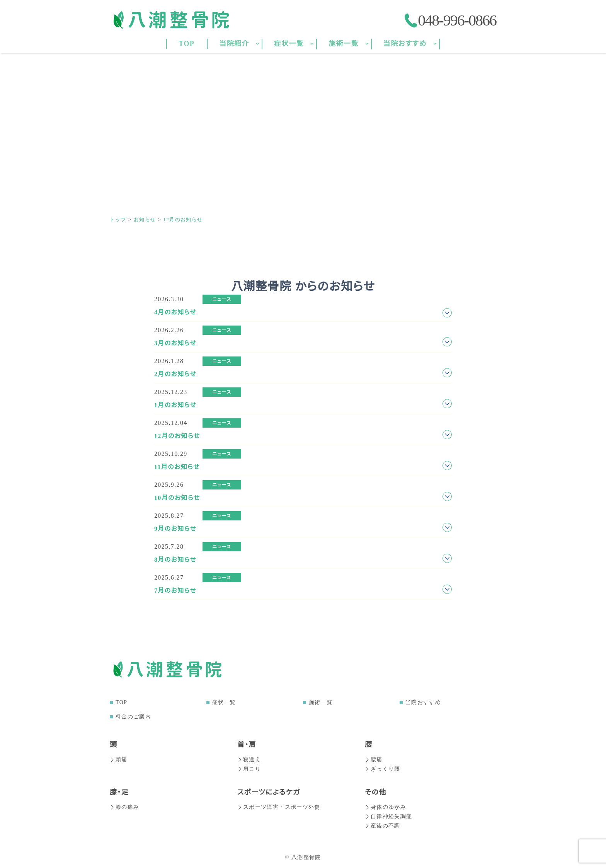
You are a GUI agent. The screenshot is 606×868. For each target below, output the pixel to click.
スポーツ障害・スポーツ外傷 (279, 807)
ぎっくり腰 (383, 769)
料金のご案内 (133, 717)
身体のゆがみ (386, 807)
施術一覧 (321, 702)
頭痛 (119, 760)
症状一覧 (224, 702)
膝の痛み (124, 807)
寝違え (249, 760)
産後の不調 (383, 826)
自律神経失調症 (389, 816)
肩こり (249, 769)
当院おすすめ (423, 702)
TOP (121, 702)
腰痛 (374, 760)
